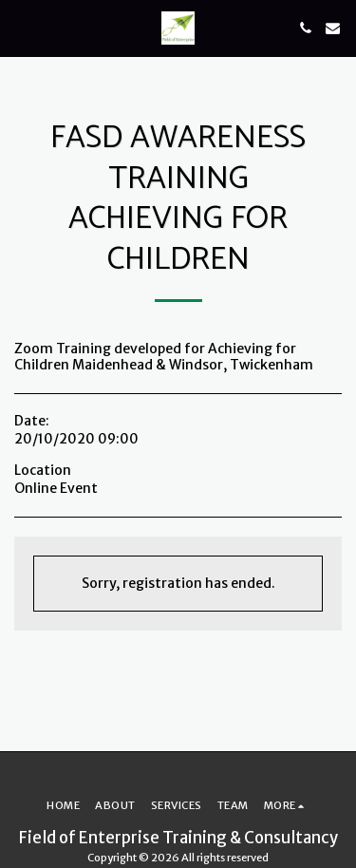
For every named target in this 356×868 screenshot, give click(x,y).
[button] (21, 27)
